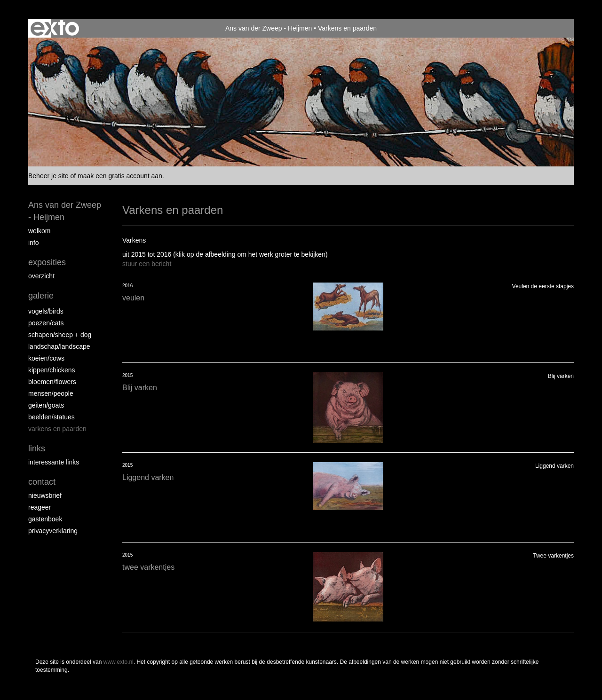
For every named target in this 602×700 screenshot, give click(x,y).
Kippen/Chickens (52, 370)
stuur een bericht (147, 264)
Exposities (47, 262)
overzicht (41, 276)
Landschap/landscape (59, 346)
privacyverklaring (53, 531)
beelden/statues (51, 417)
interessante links (54, 462)
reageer (40, 507)
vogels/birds (46, 311)
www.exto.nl (119, 662)
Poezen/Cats (46, 323)
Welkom (39, 231)
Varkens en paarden (57, 429)
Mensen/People (51, 393)
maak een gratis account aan (120, 176)
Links (37, 448)
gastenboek (45, 519)
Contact (42, 482)
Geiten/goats (46, 405)
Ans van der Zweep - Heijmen (269, 28)
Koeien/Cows (46, 358)
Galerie (41, 296)
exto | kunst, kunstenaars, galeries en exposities (55, 28)
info (34, 243)
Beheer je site (48, 176)
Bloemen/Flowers (52, 382)
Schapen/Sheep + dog (60, 335)
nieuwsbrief (45, 496)
